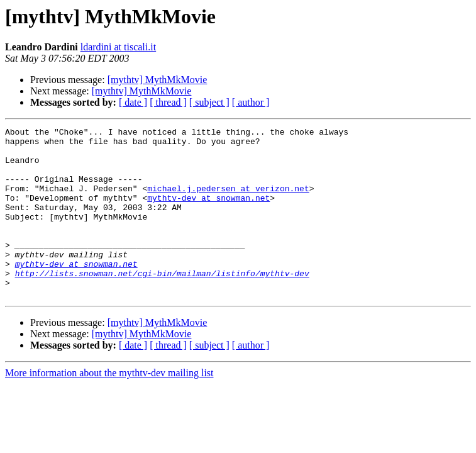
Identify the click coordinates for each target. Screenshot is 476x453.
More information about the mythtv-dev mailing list (109, 407)
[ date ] (133, 102)
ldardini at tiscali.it (118, 47)
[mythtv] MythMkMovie (158, 80)
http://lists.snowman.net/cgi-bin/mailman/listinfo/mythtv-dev (162, 303)
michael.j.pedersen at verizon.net (228, 201)
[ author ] (251, 102)
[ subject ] (209, 102)
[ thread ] (168, 102)
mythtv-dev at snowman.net (208, 213)
